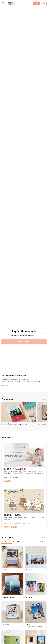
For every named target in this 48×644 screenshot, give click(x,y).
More (44, 399)
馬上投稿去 (8, 481)
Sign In (43, 3)
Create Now (6, 385)
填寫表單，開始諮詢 (11, 527)
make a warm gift (24, 341)
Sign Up (36, 3)
